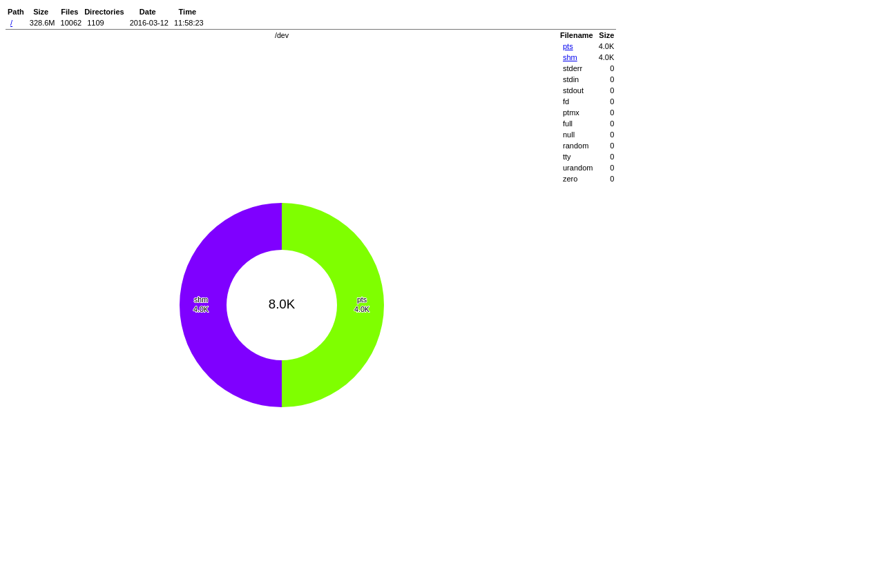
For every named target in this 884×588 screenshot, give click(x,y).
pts (568, 46)
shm (570, 57)
